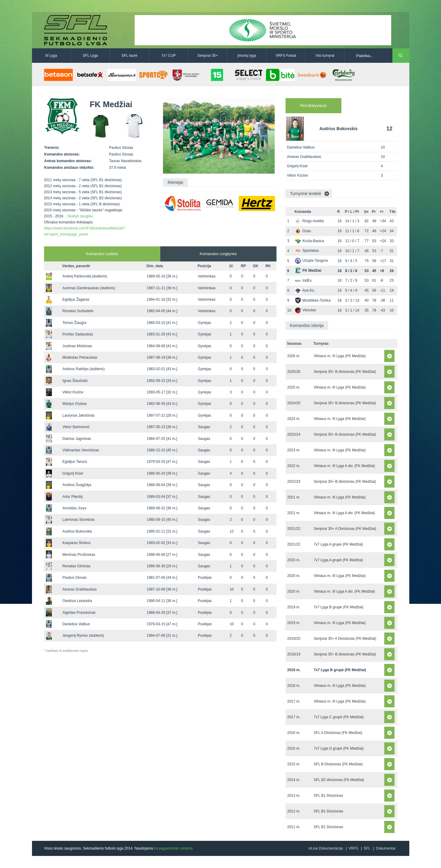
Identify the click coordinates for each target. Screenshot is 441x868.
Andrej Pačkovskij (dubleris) (85, 276)
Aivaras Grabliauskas (80, 589)
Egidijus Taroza (75, 462)
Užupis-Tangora (311, 261)
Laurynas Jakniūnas (79, 415)
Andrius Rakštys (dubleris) (84, 369)
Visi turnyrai (325, 56)
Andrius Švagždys (77, 485)
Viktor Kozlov (73, 392)
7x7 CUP (168, 56)
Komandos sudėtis (102, 254)
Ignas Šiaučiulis (75, 381)
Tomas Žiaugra (74, 323)
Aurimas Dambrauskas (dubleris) (89, 288)
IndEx (303, 280)
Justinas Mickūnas (77, 346)
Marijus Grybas (75, 404)
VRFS (353, 848)
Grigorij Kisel (73, 473)
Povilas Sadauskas (78, 334)
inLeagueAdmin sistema (173, 848)
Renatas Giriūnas (77, 566)
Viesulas (305, 310)
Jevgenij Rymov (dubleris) (83, 636)
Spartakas (307, 251)
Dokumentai (385, 848)
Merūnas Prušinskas (79, 555)
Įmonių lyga (247, 56)
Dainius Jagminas (77, 439)
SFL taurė (129, 56)
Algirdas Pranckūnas (79, 613)
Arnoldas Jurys (74, 508)
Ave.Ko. (305, 290)
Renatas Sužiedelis (78, 311)
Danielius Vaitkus (76, 624)
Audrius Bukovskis (77, 531)
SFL (367, 848)
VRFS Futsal (286, 56)
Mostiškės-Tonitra (313, 300)
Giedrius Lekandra (77, 601)
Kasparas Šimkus (77, 543)
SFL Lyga (90, 56)
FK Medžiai (308, 271)
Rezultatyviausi (313, 106)
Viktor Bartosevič (76, 427)
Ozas (303, 231)
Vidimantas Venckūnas (81, 450)
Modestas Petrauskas (80, 357)
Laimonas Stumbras (79, 520)
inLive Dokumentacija (326, 848)
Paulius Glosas (75, 578)
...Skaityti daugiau (79, 216)
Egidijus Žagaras (76, 299)
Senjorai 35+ (208, 56)
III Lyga (51, 56)
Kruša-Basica (309, 241)
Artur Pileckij (73, 497)
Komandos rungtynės (218, 254)
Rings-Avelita (309, 221)
